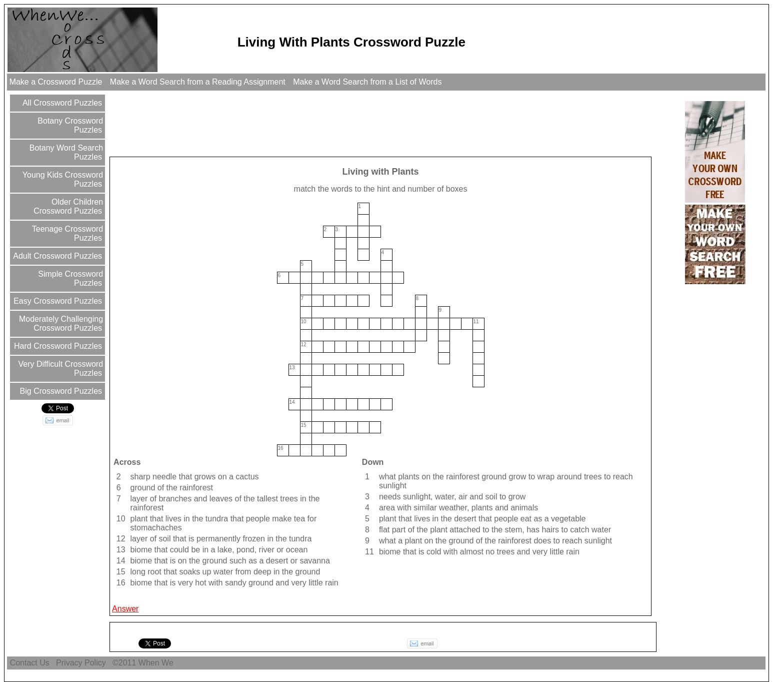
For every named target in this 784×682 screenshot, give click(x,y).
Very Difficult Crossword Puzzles (59, 369)
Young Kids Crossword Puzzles (62, 179)
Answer (125, 609)
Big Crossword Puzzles (60, 391)
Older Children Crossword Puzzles (68, 206)
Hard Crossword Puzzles (57, 346)
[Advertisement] (293, 123)
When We (157, 663)
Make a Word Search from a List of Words (367, 82)
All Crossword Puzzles (61, 103)
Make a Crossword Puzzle (56, 82)
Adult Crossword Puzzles (57, 256)
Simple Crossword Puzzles (69, 278)
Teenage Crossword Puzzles (66, 233)
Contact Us (29, 663)
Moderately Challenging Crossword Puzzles (60, 323)
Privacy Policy (81, 663)
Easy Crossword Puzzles (57, 301)
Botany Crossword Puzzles (69, 125)
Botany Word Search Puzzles (65, 152)
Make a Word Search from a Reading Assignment (197, 82)
